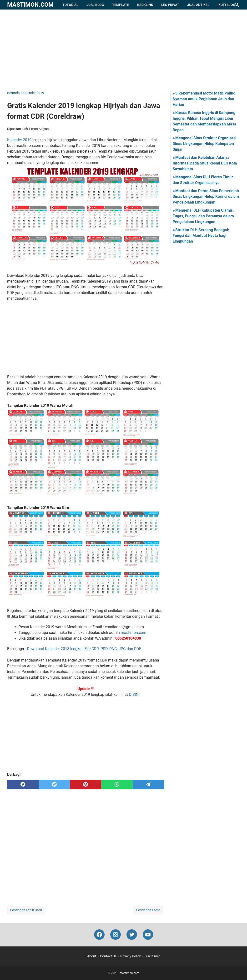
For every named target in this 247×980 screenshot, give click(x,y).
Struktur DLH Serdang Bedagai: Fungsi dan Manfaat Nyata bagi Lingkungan (201, 236)
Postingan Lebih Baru (26, 910)
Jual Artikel (198, 5)
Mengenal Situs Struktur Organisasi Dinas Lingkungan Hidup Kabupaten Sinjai (204, 144)
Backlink (145, 5)
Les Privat (170, 5)
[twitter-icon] (132, 935)
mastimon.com (30, 5)
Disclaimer (152, 956)
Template (121, 5)
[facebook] (23, 785)
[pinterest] (86, 785)
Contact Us (108, 956)
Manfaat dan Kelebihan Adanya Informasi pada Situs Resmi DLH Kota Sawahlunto (205, 163)
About (92, 956)
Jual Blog (95, 5)
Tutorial (70, 5)
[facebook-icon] (99, 935)
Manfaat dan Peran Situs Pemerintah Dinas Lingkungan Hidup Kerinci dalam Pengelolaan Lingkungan (206, 196)
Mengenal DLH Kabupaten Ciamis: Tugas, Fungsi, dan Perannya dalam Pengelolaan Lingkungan (203, 216)
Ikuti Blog (226, 5)
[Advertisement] (123, 50)
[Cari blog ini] (237, 5)
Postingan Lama (148, 910)
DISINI (134, 694)
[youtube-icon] (148, 935)
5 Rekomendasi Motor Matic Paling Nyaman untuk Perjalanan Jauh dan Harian (204, 99)
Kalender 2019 (19, 140)
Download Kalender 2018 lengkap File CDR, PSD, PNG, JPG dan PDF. (84, 649)
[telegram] (148, 785)
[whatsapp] (117, 785)
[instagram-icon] (116, 935)
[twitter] (54, 785)
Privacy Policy (131, 956)
